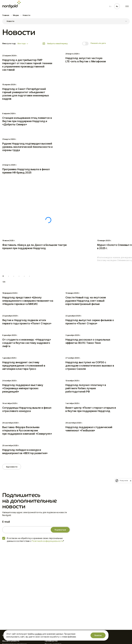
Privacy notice (124, 481)
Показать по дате (98, 43)
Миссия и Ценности (11, 641)
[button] (3, 276)
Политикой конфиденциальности (47, 541)
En (110, 6)
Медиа (16, 15)
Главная (6, 15)
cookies (38, 634)
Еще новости (12, 467)
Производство (51, 641)
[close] (131, 481)
